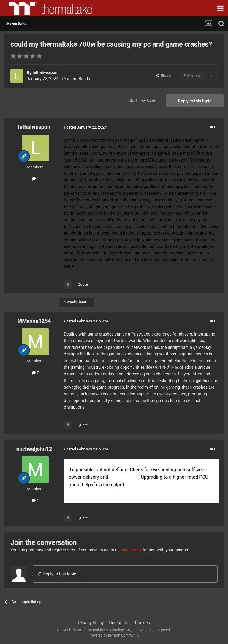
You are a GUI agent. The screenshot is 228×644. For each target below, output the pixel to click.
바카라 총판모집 (168, 367)
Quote (83, 284)
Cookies (142, 623)
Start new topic (142, 101)
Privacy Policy (91, 623)
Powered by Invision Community (114, 635)
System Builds (77, 79)
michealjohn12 (34, 449)
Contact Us (119, 623)
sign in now (131, 550)
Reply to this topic (195, 101)
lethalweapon (45, 72)
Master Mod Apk (124, 477)
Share (163, 76)
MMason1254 (34, 321)
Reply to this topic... (59, 574)
